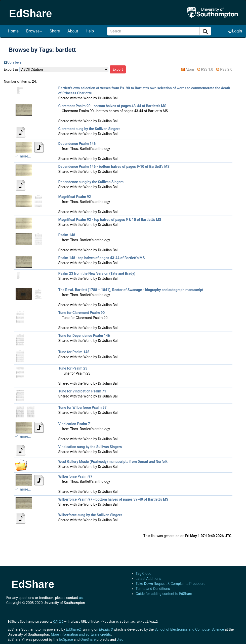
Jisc (120, 639)
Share (55, 31)
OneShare (88, 639)
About (73, 31)
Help (90, 31)
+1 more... (23, 156)
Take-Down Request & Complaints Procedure (170, 584)
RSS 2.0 (226, 69)
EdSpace (66, 639)
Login (235, 31)
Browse (34, 31)
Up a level (15, 62)
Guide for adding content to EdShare (164, 594)
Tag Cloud (143, 574)
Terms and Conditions (153, 589)
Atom (190, 69)
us (81, 598)
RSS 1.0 (207, 69)
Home (13, 31)
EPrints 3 (106, 629)
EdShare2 (73, 629)
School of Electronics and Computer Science (189, 629)
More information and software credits (81, 634)
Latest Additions (148, 579)
